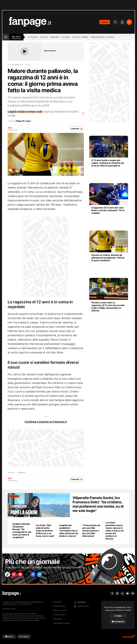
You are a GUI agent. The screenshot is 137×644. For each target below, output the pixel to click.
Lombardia (21, 473)
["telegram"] (45, 575)
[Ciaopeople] (128, 637)
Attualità (33, 37)
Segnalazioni (59, 606)
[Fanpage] (12, 593)
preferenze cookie (61, 623)
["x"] (31, 575)
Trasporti (55, 37)
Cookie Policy (59, 615)
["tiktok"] (8, 575)
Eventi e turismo (80, 37)
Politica (44, 37)
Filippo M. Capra (23, 121)
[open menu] (6, 37)
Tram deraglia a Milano (102, 37)
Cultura (66, 37)
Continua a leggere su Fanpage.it (46, 422)
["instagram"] (16, 575)
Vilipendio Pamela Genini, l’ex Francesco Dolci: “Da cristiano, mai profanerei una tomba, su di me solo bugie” (98, 504)
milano (16, 37)
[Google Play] (24, 637)
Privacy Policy (60, 610)
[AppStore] (9, 637)
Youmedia (57, 602)
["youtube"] (23, 575)
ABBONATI (105, 22)
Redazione (58, 619)
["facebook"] (38, 575)
